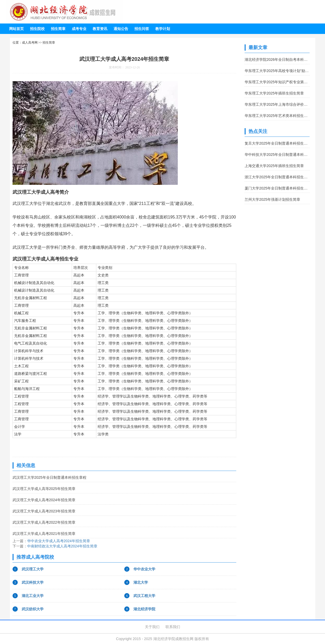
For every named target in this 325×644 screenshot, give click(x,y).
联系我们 (173, 627)
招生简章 (58, 29)
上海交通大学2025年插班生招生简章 (274, 166)
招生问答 (142, 29)
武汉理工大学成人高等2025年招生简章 (44, 489)
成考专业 (79, 29)
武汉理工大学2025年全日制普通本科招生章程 (49, 477)
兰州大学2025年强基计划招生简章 (272, 199)
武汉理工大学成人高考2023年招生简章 (44, 511)
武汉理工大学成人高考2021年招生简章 (44, 534)
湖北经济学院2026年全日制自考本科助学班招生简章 (277, 60)
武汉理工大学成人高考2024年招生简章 (44, 500)
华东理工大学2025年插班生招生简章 (274, 93)
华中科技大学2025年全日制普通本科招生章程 (277, 155)
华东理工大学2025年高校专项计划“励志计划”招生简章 (277, 71)
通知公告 (121, 29)
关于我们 (152, 627)
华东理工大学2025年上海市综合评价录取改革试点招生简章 (277, 104)
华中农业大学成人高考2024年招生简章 (59, 541)
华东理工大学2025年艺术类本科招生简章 (277, 116)
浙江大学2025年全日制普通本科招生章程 (277, 177)
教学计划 (163, 29)
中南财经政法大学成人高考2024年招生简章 (62, 546)
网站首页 (16, 29)
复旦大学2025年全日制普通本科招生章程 (277, 143)
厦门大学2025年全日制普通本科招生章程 (277, 188)
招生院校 (37, 29)
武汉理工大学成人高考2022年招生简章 (44, 522)
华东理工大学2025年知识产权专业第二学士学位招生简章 (277, 82)
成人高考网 (30, 43)
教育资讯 (100, 29)
